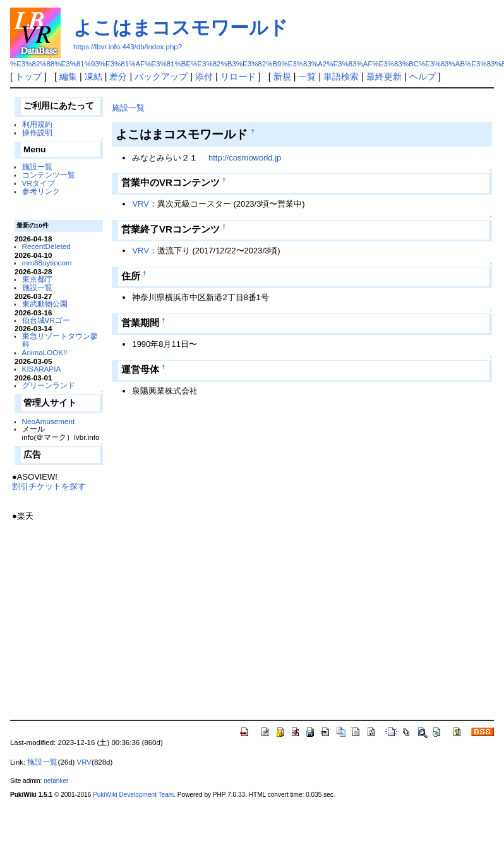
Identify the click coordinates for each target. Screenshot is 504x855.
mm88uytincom (47, 263)
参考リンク (41, 191)
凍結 (93, 76)
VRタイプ (39, 183)
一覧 (307, 76)
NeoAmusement (49, 421)
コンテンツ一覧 (49, 175)
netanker (56, 781)
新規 (282, 76)
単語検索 (341, 76)
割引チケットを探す (49, 486)
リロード (238, 76)
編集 (68, 76)
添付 (204, 76)
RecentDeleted (46, 246)
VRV (140, 204)
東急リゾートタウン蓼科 (60, 340)
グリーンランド (49, 385)
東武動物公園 (45, 304)
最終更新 (384, 76)
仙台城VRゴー (46, 320)
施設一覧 (37, 167)
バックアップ (161, 76)
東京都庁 (37, 279)
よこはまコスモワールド (181, 27)
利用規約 (37, 124)
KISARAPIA (42, 369)
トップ (28, 76)
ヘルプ (423, 76)
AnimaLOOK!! (45, 352)
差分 (118, 76)
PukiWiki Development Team (133, 795)
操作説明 (37, 132)
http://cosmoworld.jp (245, 158)
